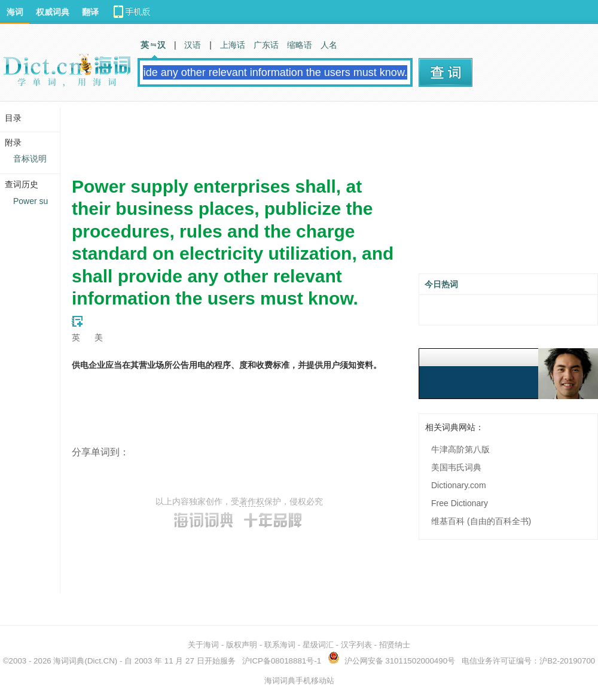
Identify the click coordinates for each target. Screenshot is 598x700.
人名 (329, 45)
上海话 (233, 45)
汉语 (193, 45)
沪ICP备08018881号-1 (282, 661)
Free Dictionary (460, 503)
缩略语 (300, 45)
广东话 (266, 45)
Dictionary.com (459, 485)
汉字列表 (356, 645)
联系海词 (280, 645)
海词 (15, 12)
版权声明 (242, 645)
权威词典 (53, 12)
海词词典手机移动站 (299, 681)
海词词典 (69, 661)
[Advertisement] (289, 135)
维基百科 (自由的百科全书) (481, 521)
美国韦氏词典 (456, 467)
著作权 (252, 501)
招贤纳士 (395, 645)
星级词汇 (318, 645)
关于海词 (203, 645)
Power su (30, 201)
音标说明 (30, 159)
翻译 (90, 12)
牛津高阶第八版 (460, 449)
